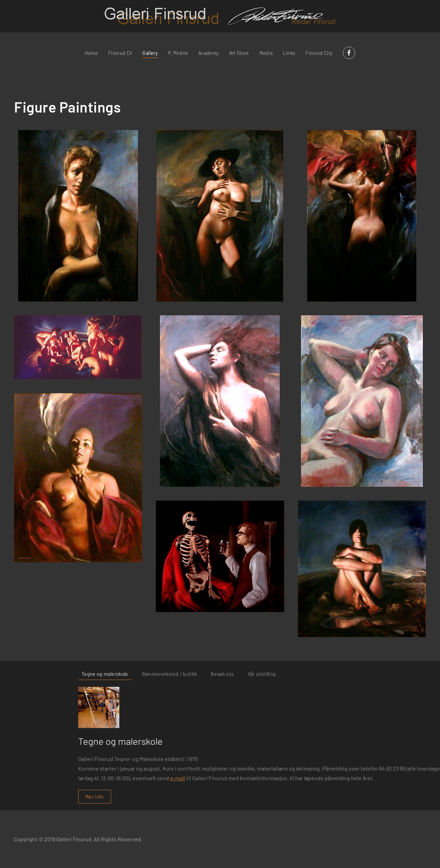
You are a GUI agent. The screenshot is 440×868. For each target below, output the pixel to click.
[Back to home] (220, 16)
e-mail (360, 778)
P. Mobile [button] (178, 53)
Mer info (277, 796)
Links (289, 53)
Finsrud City (319, 53)
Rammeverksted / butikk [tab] (352, 674)
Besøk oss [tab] (405, 674)
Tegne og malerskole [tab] (288, 674)
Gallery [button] (150, 53)
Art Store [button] (239, 53)
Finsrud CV (120, 53)
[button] (78, 216)
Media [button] (266, 53)
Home (91, 53)
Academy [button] (209, 53)
